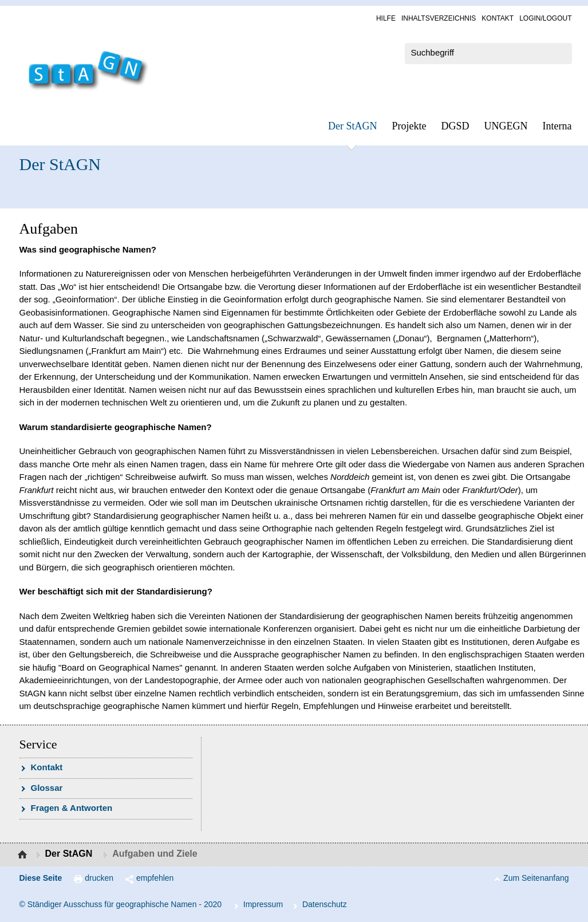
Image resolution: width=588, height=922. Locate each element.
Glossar (47, 788)
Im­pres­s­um (263, 904)
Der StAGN (353, 126)
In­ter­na (557, 126)
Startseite (24, 855)
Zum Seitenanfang (536, 878)
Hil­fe (386, 18)
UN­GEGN (506, 126)
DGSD (455, 126)
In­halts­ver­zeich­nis (439, 18)
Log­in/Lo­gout (545, 18)
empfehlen (155, 878)
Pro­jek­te (409, 126)
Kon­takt (498, 18)
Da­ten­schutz (325, 904)
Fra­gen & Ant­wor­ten (72, 808)
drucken (99, 878)
